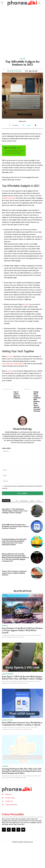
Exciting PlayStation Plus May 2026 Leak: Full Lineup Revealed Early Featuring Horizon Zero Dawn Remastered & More (14, 542)
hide (19, 148)
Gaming (5, 626)
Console (5, 766)
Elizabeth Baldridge (16, 71)
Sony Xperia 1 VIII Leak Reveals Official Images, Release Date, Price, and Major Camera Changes (15, 511)
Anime (32, 501)
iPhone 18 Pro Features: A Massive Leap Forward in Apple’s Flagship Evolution (14, 573)
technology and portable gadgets (13, 364)
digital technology (9, 198)
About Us (9, 794)
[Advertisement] (22, 30)
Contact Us (9, 801)
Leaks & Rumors (8, 674)
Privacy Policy (10, 798)
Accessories (24, 501)
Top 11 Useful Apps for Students (17, 395)
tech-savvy (9, 356)
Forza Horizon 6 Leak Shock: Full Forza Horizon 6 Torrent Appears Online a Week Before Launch (22, 630)
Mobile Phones (7, 720)
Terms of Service (11, 804)
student (26, 304)
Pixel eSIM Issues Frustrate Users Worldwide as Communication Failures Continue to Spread (15, 526)
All (16, 501)
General (22, 59)
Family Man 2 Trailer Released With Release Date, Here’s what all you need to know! (37, 402)
